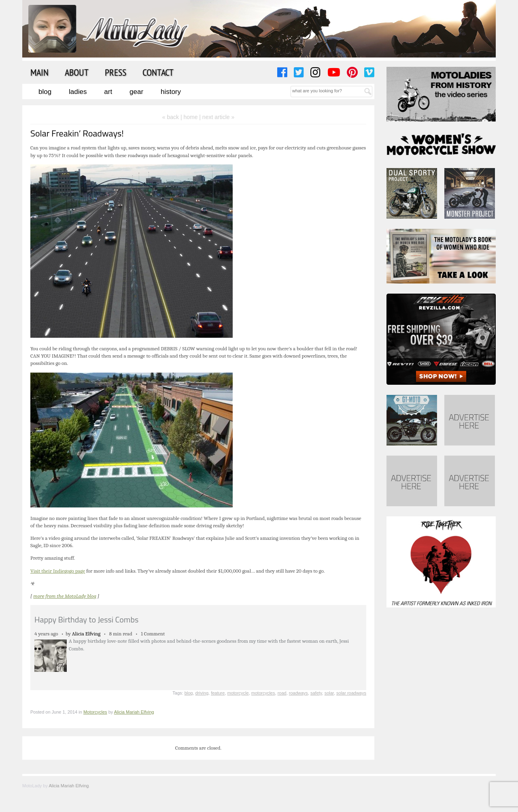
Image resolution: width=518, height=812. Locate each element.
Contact (158, 72)
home (190, 117)
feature (218, 693)
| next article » (217, 117)
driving (202, 693)
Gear (136, 92)
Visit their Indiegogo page (58, 571)
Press (116, 72)
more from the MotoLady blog (65, 596)
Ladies (78, 92)
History (171, 92)
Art (108, 92)
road (282, 693)
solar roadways (351, 693)
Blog (45, 92)
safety (316, 693)
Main (39, 72)
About (77, 72)
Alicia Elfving (86, 634)
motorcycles (263, 693)
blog (189, 693)
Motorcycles (95, 712)
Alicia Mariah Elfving (134, 712)
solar (329, 693)
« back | (173, 117)
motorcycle (238, 693)
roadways (298, 693)
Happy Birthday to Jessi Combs (86, 619)
